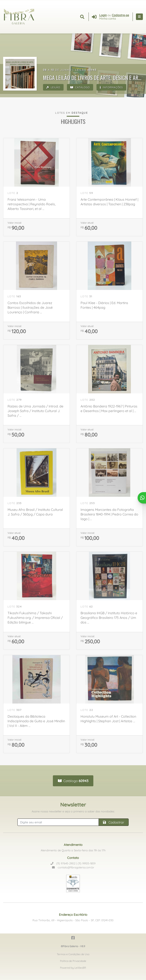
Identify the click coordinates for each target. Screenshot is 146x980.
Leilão (53, 87)
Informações (111, 87)
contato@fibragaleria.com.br (73, 867)
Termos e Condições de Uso (73, 954)
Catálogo (80, 87)
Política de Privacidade (73, 961)
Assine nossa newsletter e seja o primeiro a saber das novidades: (73, 811)
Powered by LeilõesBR (73, 968)
